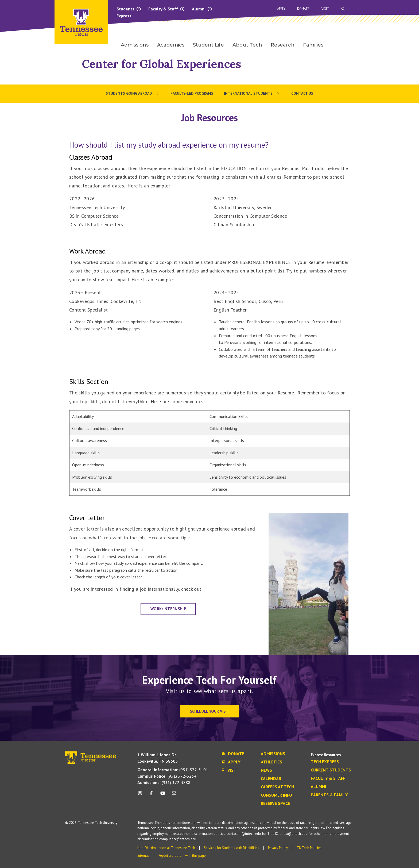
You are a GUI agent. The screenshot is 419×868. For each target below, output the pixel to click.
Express (124, 16)
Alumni (202, 9)
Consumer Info (276, 795)
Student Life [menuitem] (208, 45)
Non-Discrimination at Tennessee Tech (166, 848)
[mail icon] (174, 795)
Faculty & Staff (167, 9)
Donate (303, 9)
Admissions (273, 754)
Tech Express (325, 762)
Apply (281, 9)
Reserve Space (275, 804)
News (266, 770)
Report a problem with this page (182, 856)
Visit (325, 9)
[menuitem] (133, 94)
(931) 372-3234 (167, 776)
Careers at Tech (277, 787)
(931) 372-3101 (173, 770)
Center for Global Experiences (162, 64)
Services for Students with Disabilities (232, 848)
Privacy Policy (278, 848)
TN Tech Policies (309, 848)
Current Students (331, 770)
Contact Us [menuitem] (302, 93)
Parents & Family (329, 795)
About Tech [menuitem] (247, 45)
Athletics (271, 762)
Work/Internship (168, 609)
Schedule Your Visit (210, 711)
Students (129, 9)
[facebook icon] (151, 795)
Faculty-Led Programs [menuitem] (192, 93)
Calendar (271, 779)
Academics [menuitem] (171, 45)
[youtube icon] (163, 795)
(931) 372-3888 (164, 782)
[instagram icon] (141, 795)
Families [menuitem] (313, 45)
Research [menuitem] (283, 45)
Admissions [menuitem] (135, 45)
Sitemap (143, 856)
